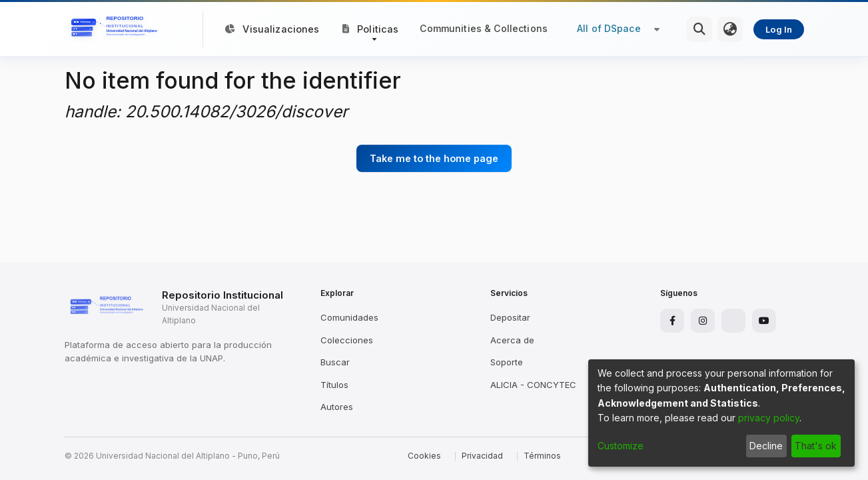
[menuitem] (730, 29)
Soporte (507, 362)
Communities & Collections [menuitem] (484, 28)
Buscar (335, 362)
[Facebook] (672, 321)
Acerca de (512, 340)
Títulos (334, 385)
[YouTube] (764, 321)
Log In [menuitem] (779, 29)
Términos (542, 456)
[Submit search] (699, 29)
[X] (733, 321)
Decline (766, 446)
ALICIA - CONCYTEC (533, 385)
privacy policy (769, 418)
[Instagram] (703, 321)
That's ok (816, 446)
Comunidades (349, 317)
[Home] (117, 29)
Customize (621, 446)
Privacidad (482, 456)
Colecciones (347, 340)
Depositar (510, 317)
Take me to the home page (434, 158)
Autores (337, 407)
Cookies (424, 456)
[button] (371, 29)
